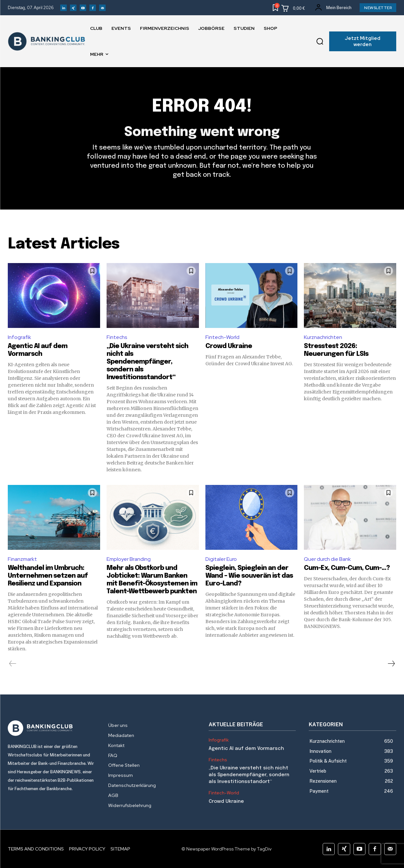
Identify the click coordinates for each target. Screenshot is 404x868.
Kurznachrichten (323, 337)
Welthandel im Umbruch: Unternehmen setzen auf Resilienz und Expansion (48, 576)
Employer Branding (129, 559)
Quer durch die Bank (327, 559)
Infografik (19, 337)
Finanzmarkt (22, 559)
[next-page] (391, 664)
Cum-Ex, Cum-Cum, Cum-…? (347, 568)
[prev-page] (13, 664)
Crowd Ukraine (229, 346)
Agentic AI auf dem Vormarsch (246, 749)
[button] (320, 42)
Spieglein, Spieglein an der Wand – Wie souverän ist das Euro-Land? (249, 576)
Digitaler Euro (221, 559)
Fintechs (117, 337)
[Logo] (52, 728)
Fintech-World (222, 337)
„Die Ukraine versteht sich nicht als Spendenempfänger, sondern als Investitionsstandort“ (147, 362)
